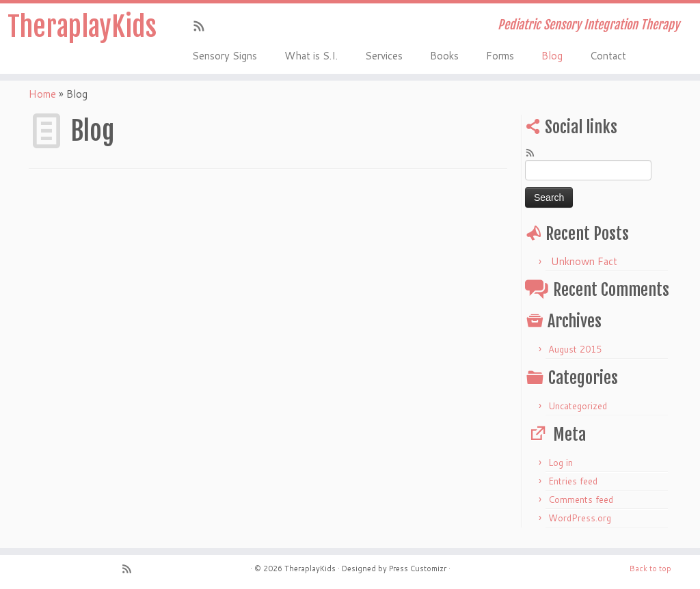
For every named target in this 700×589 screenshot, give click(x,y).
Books (444, 56)
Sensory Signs (225, 56)
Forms (500, 56)
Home (42, 94)
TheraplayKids (82, 27)
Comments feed (581, 499)
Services (384, 56)
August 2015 (575, 349)
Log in (561, 463)
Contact (608, 56)
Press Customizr (418, 569)
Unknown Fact (584, 261)
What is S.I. (311, 56)
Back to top (650, 569)
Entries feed (573, 481)
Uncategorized (578, 406)
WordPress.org (580, 518)
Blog (552, 56)
